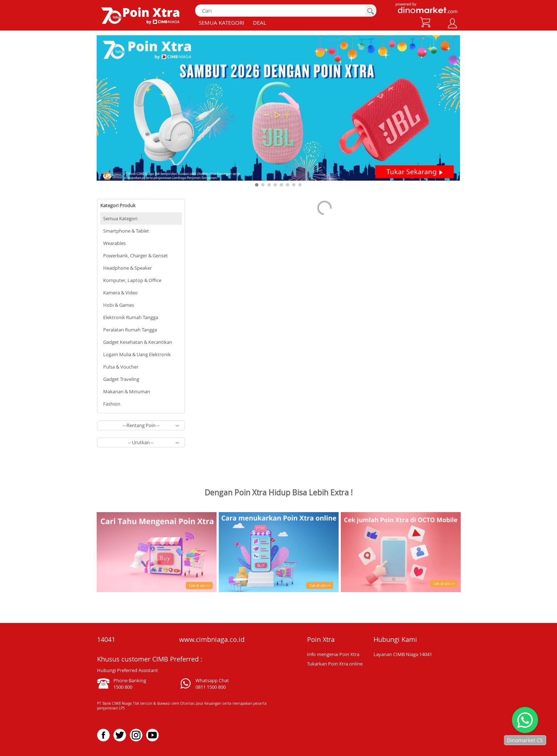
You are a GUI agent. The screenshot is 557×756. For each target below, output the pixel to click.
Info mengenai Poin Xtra (333, 654)
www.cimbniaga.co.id (212, 639)
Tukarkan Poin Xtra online (335, 664)
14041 (106, 639)
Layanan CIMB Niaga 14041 (403, 654)
